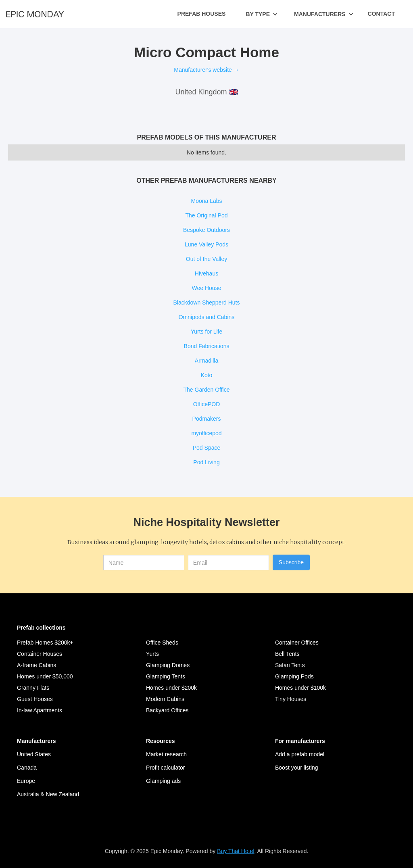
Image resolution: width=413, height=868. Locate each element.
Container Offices (297, 643)
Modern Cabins (165, 699)
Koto (207, 375)
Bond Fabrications (207, 346)
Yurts (152, 654)
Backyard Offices (167, 710)
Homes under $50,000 (45, 676)
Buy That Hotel (236, 851)
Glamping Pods (294, 676)
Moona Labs (206, 201)
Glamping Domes (168, 665)
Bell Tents (287, 654)
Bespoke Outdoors (206, 230)
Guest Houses (35, 699)
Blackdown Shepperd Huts (207, 303)
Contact (381, 14)
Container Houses (40, 654)
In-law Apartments (40, 710)
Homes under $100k (300, 688)
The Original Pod (206, 215)
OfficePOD (207, 404)
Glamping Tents (166, 676)
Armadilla (206, 361)
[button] (262, 14)
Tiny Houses (291, 699)
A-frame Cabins (37, 665)
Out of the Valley (206, 259)
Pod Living (206, 462)
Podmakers (207, 419)
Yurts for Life (207, 332)
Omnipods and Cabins (207, 317)
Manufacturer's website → (206, 70)
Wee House (207, 288)
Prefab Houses (202, 14)
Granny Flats (33, 688)
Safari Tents (290, 665)
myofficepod (206, 433)
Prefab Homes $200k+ (45, 643)
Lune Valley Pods (206, 244)
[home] (35, 14)
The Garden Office (207, 390)
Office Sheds (162, 643)
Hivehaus (206, 273)
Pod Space (207, 448)
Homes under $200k (171, 688)
